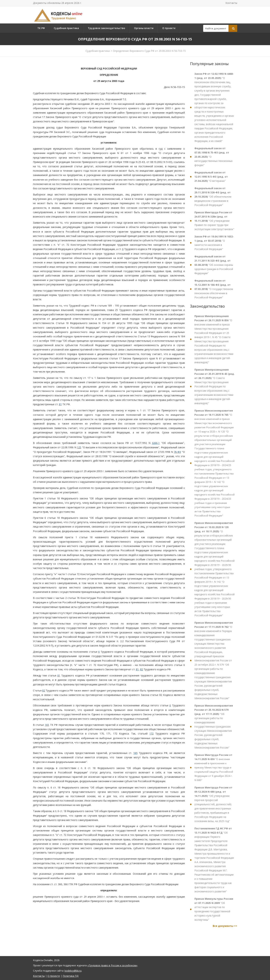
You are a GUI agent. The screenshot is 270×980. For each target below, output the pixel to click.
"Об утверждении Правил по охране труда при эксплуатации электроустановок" (214, 221)
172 (151, 734)
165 (47, 725)
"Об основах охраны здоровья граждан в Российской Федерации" (214, 265)
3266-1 (156, 443)
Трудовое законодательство (106, 28)
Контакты (231, 3)
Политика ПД (71, 976)
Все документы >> (225, 926)
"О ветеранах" (211, 177)
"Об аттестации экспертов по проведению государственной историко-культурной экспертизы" (214, 909)
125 (79, 447)
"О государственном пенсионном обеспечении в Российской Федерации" (214, 289)
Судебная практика (66, 28)
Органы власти (144, 28)
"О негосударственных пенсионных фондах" (213, 157)
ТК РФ (41, 28)
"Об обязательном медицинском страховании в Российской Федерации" (213, 197)
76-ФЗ (177, 452)
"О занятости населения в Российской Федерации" (214, 243)
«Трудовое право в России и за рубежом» (112, 965)
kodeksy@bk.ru (73, 971)
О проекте (169, 28)
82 (142, 669)
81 (60, 404)
